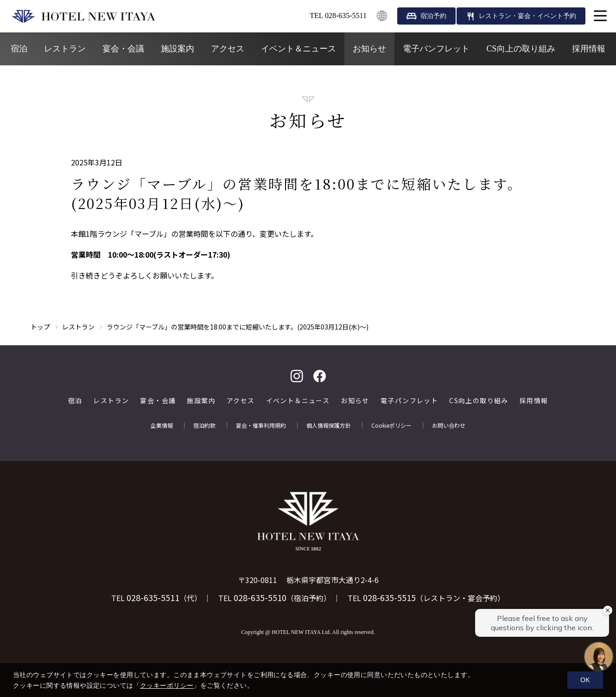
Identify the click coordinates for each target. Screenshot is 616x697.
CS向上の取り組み (521, 49)
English (382, 16)
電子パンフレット (436, 49)
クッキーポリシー (167, 685)
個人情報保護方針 (329, 425)
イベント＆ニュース (298, 49)
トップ (40, 327)
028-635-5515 (389, 597)
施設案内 (178, 49)
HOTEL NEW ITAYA (83, 16)
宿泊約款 (204, 425)
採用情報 (589, 49)
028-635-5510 (260, 597)
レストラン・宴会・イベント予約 (527, 16)
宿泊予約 (433, 16)
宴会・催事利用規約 (261, 425)
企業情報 (162, 425)
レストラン (65, 49)
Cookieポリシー (391, 425)
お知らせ (369, 49)
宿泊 (19, 49)
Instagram (297, 376)
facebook (320, 376)
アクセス (228, 49)
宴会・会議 (123, 49)
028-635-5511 (153, 597)
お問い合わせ (449, 425)
